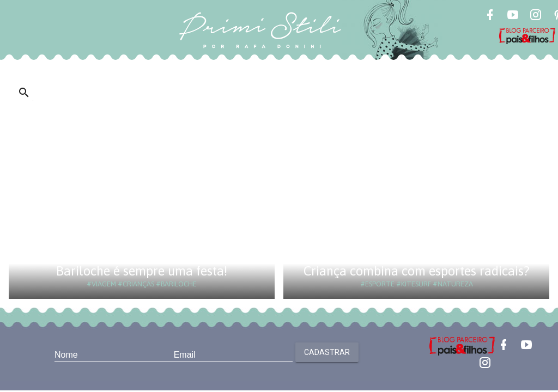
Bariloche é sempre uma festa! (142, 271)
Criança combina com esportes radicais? (417, 271)
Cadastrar (327, 352)
